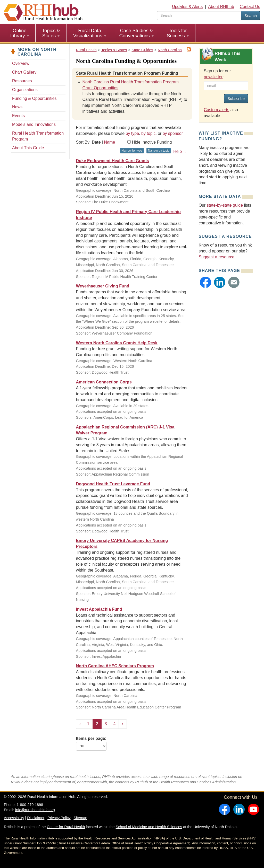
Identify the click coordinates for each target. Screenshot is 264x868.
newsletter (213, 77)
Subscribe (236, 98)
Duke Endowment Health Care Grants (113, 161)
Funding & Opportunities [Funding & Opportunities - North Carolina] (34, 98)
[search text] (199, 16)
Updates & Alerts (187, 7)
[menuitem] (20, 33)
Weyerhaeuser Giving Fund (103, 286)
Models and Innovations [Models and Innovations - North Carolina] (34, 124)
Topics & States (51, 33)
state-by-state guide (225, 205)
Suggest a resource (217, 257)
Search (251, 16)
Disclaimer (36, 818)
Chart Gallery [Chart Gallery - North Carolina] (24, 72)
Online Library (20, 33)
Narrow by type (132, 151)
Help (181, 151)
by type (133, 133)
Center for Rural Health (66, 827)
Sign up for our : (217, 74)
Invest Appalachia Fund (99, 609)
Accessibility (14, 818)
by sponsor (173, 133)
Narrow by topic (159, 151)
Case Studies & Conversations (137, 33)
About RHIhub (221, 7)
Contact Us (250, 7)
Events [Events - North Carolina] (18, 116)
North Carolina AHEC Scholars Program (115, 666)
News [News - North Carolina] (17, 107)
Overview (21, 63)
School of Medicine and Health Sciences (149, 827)
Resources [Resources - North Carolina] (22, 81)
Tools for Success (178, 33)
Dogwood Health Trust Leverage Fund (113, 484)
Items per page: (91, 743)
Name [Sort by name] (110, 142)
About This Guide (28, 148)
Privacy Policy (59, 818)
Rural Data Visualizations (90, 33)
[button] (205, 282)
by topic (148, 133)
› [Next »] (123, 724)
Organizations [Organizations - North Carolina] (25, 90)
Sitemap (80, 818)
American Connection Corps (104, 382)
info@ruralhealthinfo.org (35, 810)
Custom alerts (217, 110)
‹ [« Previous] (80, 724)
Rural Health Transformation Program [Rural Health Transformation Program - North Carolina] (38, 136)
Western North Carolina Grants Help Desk (117, 343)
